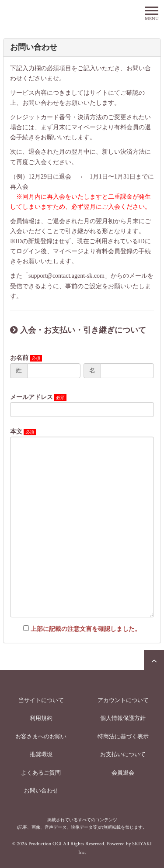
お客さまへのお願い (41, 736)
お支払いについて (123, 754)
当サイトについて (41, 700)
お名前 (19, 358)
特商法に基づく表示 (123, 736)
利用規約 (41, 718)
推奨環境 (41, 754)
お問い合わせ (41, 790)
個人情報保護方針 (123, 718)
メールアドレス (31, 397)
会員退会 (123, 773)
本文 (16, 432)
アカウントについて (123, 700)
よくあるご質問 (41, 773)
